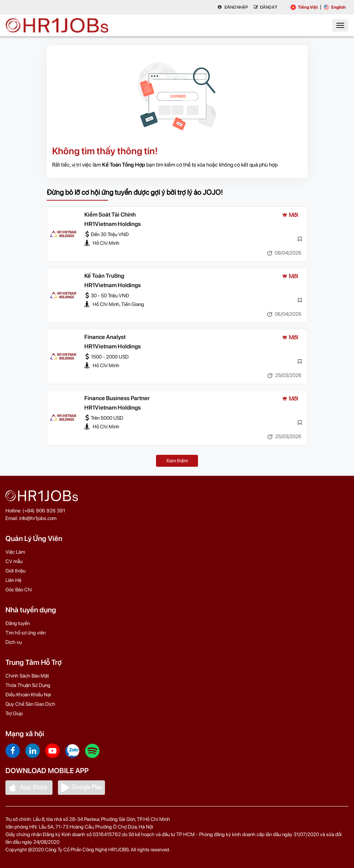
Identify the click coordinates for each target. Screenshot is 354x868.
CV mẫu (14, 561)
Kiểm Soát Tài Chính (110, 215)
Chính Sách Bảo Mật (27, 676)
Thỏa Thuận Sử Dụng (28, 685)
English (335, 7)
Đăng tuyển (18, 623)
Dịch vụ (14, 642)
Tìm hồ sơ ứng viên (26, 633)
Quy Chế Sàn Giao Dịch (30, 704)
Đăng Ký (265, 7)
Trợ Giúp (14, 713)
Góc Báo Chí (19, 590)
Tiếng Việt (304, 7)
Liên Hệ (13, 580)
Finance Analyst (105, 337)
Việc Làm (15, 552)
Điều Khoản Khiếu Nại (28, 695)
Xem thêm (177, 461)
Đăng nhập (233, 7)
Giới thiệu (15, 571)
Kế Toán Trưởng (104, 276)
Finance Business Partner (117, 398)
